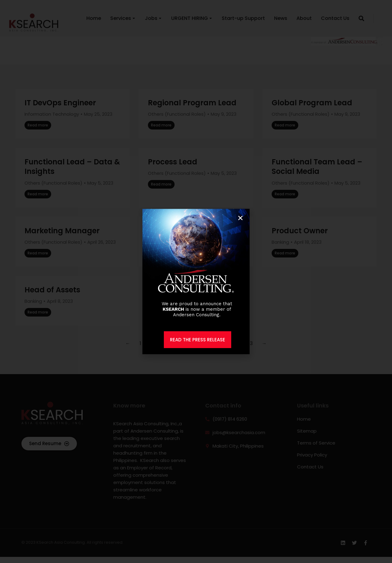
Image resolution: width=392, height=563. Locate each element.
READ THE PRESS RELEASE (198, 340)
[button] (240, 218)
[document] (196, 281)
